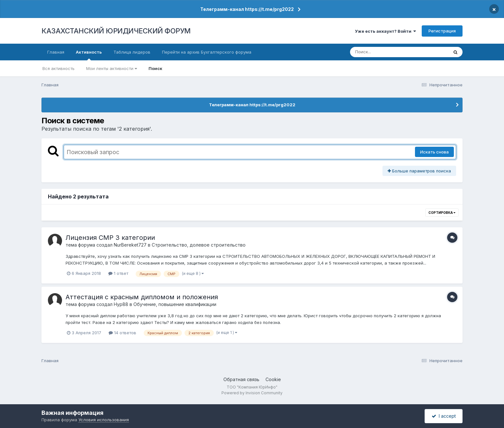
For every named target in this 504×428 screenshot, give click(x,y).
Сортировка (442, 213)
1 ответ (118, 273)
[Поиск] (387, 52)
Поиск (155, 68)
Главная (56, 52)
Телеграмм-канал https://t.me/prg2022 (247, 9)
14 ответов (122, 333)
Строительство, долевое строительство (199, 245)
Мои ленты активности (112, 68)
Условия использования (104, 420)
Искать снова (434, 152)
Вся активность (59, 68)
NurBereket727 (130, 245)
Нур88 (121, 304)
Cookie (273, 379)
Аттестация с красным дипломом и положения (142, 297)
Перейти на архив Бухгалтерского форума (207, 52)
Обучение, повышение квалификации (175, 304)
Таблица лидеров (132, 52)
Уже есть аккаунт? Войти (385, 31)
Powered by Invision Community (252, 393)
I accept (444, 416)
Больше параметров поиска (419, 171)
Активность (89, 55)
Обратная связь (241, 379)
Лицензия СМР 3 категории (110, 238)
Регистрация (442, 31)
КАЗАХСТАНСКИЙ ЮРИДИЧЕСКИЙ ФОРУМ (116, 31)
